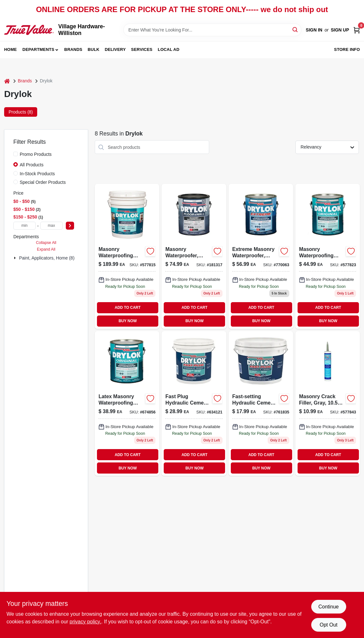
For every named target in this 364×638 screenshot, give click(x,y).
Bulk (94, 49)
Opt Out (328, 625)
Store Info (347, 49)
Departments (38, 49)
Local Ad (168, 49)
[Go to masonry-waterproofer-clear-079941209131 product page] (194, 256)
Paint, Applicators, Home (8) (47, 258)
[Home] (7, 81)
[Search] (295, 29)
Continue (328, 607)
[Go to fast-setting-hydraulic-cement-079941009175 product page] (261, 403)
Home (10, 49)
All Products (32, 165)
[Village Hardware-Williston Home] (29, 30)
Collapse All (46, 243)
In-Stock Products (37, 174)
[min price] (24, 226)
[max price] (52, 226)
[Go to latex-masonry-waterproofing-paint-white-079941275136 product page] (127, 403)
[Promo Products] (16, 154)
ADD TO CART (128, 308)
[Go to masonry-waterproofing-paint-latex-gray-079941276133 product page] (328, 256)
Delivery (115, 49)
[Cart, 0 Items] (357, 30)
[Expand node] (16, 258)
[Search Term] (212, 30)
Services (142, 49)
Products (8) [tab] (21, 112)
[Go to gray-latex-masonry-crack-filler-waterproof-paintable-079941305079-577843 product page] (328, 403)
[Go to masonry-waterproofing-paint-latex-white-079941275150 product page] (127, 256)
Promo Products (36, 154)
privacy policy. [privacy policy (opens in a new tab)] (85, 622)
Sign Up (340, 30)
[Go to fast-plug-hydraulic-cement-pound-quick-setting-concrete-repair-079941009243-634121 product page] (194, 403)
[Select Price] (70, 226)
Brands (73, 49)
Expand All (46, 249)
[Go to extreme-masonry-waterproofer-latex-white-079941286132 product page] (261, 256)
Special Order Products (43, 182)
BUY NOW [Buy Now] (128, 321)
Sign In (314, 30)
